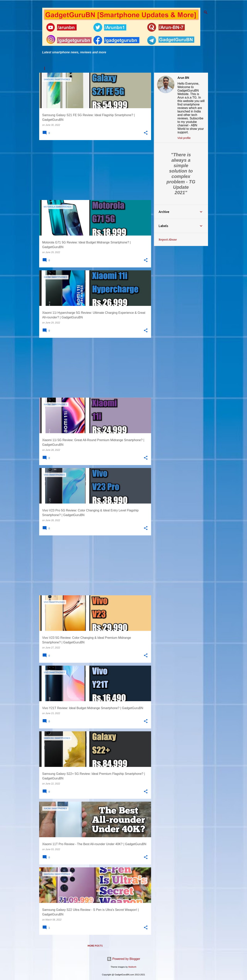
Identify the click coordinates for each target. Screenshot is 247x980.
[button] (146, 133)
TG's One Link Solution (73, 68)
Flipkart (177, 68)
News (141, 68)
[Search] (206, 12)
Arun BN (183, 78)
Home (46, 68)
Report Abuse (168, 240)
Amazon (158, 68)
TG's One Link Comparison (112, 68)
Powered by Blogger (124, 959)
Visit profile (184, 138)
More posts (95, 946)
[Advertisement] (94, 170)
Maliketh (132, 967)
